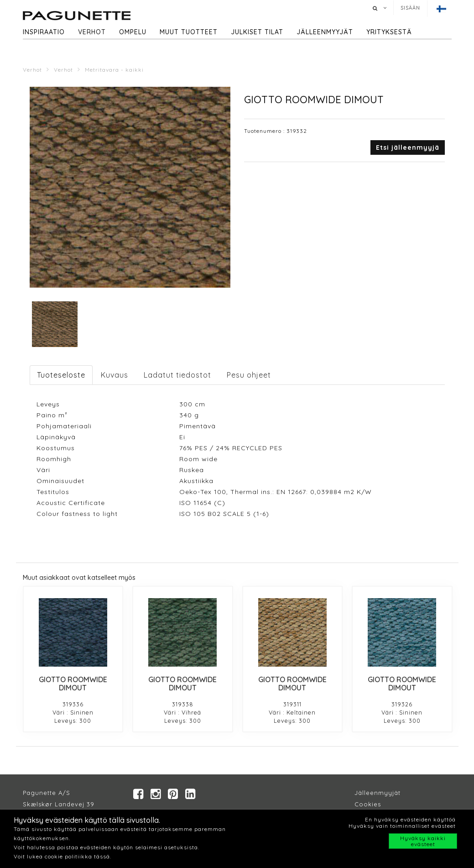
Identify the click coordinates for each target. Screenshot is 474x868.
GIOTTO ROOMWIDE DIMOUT (73, 684)
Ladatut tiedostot (177, 375)
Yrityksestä (389, 32)
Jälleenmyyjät (325, 32)
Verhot (92, 32)
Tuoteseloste (61, 375)
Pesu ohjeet (249, 375)
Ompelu (133, 32)
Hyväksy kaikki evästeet (423, 841)
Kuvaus (115, 375)
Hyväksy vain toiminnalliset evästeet (402, 826)
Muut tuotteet (189, 32)
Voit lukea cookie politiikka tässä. (63, 856)
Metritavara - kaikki (114, 70)
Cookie (366, 804)
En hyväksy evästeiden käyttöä (410, 819)
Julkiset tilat (257, 32)
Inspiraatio (44, 32)
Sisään (410, 8)
